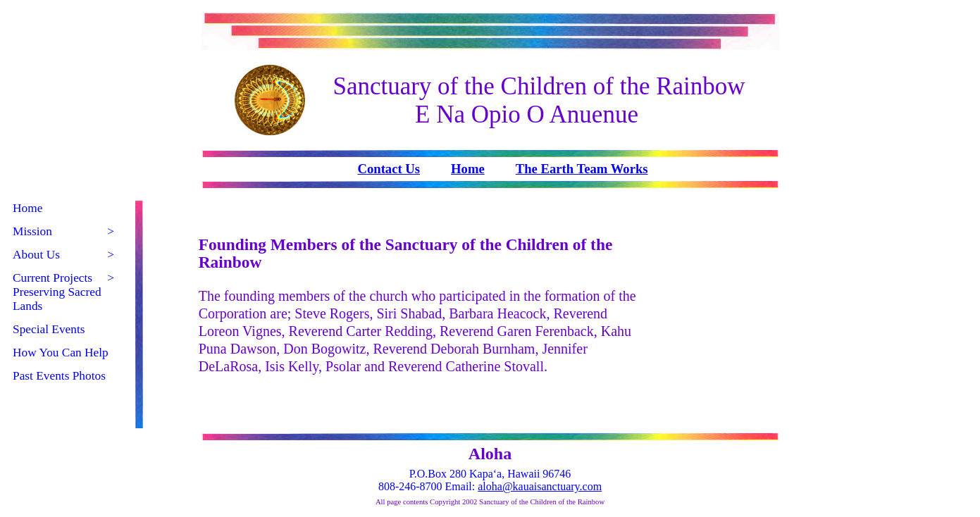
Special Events (49, 329)
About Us (63, 255)
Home (468, 169)
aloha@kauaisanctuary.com (540, 486)
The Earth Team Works (582, 169)
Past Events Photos (59, 376)
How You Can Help (61, 353)
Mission (63, 232)
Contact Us (389, 169)
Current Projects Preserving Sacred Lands (63, 292)
